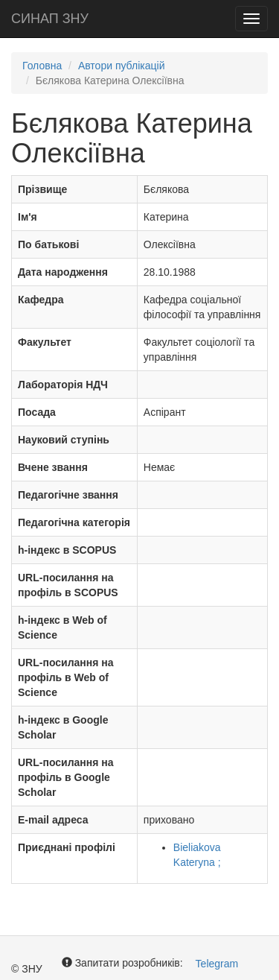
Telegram (217, 964)
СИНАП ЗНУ (50, 19)
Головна (42, 66)
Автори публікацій (122, 66)
